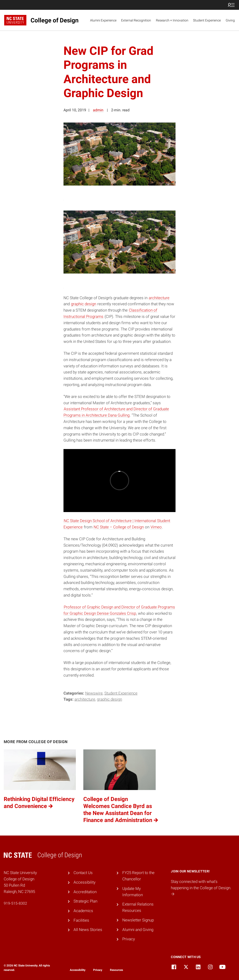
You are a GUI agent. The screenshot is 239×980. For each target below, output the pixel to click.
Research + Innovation (172, 20)
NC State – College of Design (119, 527)
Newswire (94, 693)
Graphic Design (109, 699)
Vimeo (156, 527)
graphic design (84, 304)
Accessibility (84, 882)
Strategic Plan (85, 901)
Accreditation (85, 892)
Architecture (85, 699)
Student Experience (207, 20)
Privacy (129, 939)
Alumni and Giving (138, 930)
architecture (159, 298)
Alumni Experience (103, 20)
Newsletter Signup (138, 920)
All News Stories (88, 930)
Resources (116, 970)
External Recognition (136, 20)
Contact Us (83, 873)
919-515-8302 (15, 903)
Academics (83, 911)
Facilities (81, 920)
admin (98, 110)
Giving (230, 20)
